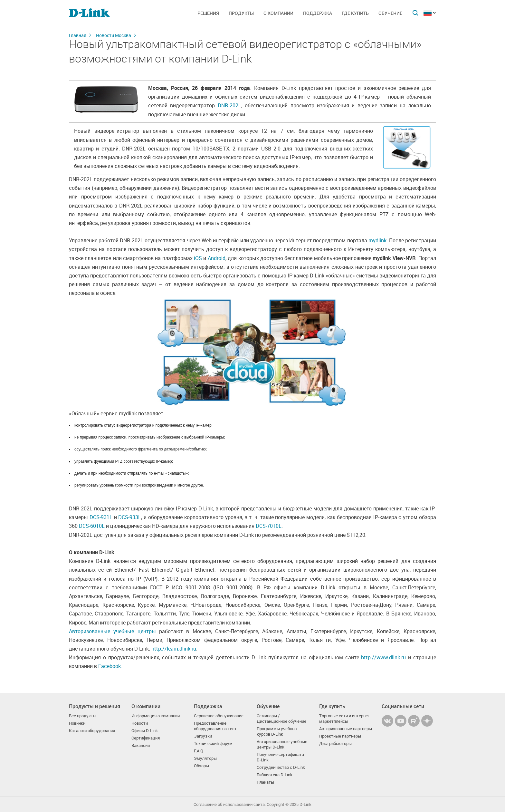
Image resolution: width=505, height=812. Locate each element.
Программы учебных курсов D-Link (277, 731)
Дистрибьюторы (335, 744)
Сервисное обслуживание (219, 716)
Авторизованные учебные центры (112, 631)
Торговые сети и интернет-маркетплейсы (345, 719)
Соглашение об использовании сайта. (230, 804)
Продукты (241, 13)
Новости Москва (114, 35)
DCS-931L (101, 517)
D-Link (305, 804)
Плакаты (265, 782)
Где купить (355, 13)
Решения (208, 13)
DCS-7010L (269, 526)
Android (217, 258)
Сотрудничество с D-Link (281, 767)
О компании (278, 13)
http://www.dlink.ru (383, 657)
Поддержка (318, 13)
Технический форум (213, 744)
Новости (140, 723)
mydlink (377, 240)
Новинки (77, 723)
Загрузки (203, 736)
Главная (78, 35)
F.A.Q (199, 751)
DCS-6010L (92, 526)
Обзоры (201, 766)
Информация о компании (156, 716)
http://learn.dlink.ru (174, 649)
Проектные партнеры (340, 736)
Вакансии (141, 745)
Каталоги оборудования (92, 731)
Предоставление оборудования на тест (215, 726)
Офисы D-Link (145, 731)
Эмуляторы (205, 758)
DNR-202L (229, 105)
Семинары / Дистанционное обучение (281, 719)
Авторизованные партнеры (346, 729)
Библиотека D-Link (275, 775)
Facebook (110, 666)
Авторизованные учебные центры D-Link (282, 744)
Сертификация (146, 738)
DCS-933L (130, 517)
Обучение (390, 13)
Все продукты (83, 716)
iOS (198, 258)
